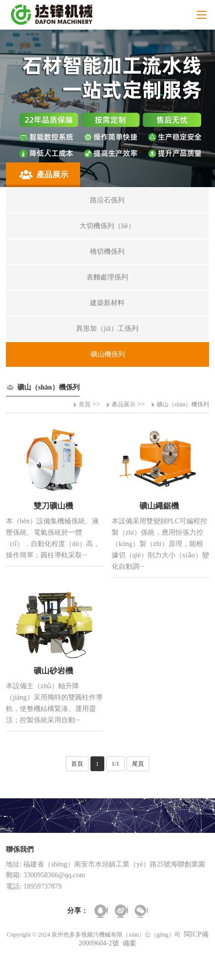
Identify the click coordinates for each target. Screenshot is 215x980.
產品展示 (124, 404)
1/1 (115, 764)
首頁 (85, 404)
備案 (129, 943)
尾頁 (138, 764)
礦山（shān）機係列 (183, 404)
